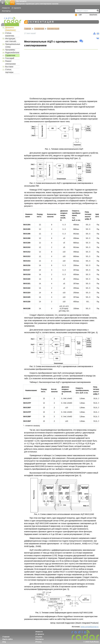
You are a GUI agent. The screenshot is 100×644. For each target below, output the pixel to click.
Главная (28, 29)
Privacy (39, 642)
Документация (53, 29)
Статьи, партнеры (9, 71)
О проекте (16, 8)
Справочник (10, 55)
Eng (4, 642)
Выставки (9, 67)
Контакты (6, 11)
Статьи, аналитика (10, 34)
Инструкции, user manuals (11, 40)
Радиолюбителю (12, 53)
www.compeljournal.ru (90, 627)
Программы (10, 50)
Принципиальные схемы (12, 45)
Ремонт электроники (10, 62)
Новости (6, 8)
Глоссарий (10, 58)
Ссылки (39, 637)
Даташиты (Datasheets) (10, 29)
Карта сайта (8, 639)
